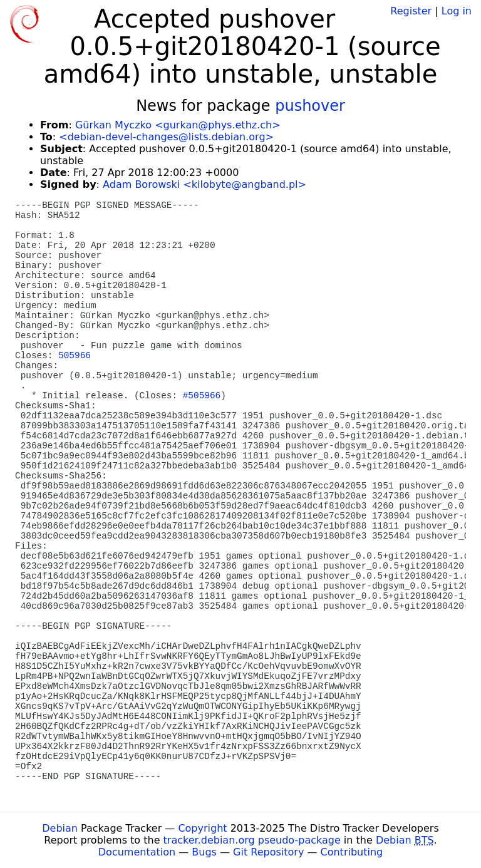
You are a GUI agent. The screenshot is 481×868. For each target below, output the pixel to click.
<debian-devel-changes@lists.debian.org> (166, 137)
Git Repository (268, 852)
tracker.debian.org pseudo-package (252, 840)
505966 (75, 356)
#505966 (202, 396)
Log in (457, 11)
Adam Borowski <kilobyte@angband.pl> (204, 184)
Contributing (352, 852)
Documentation (137, 852)
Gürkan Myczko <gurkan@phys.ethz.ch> (178, 125)
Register (411, 11)
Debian (60, 828)
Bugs (204, 852)
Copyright (202, 828)
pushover (310, 106)
